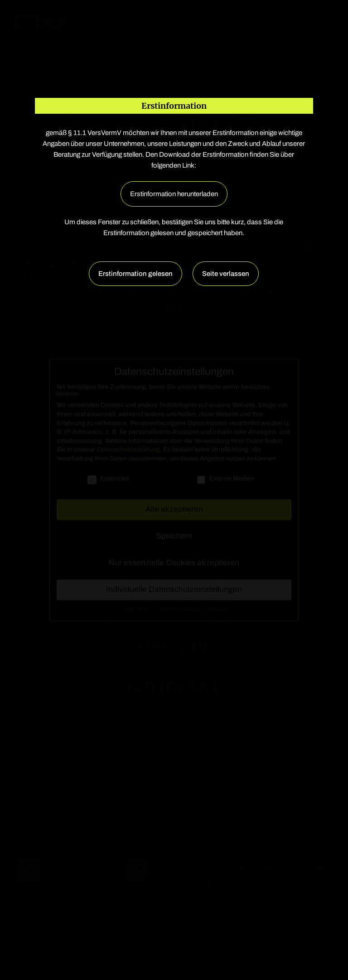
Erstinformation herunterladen (174, 194)
